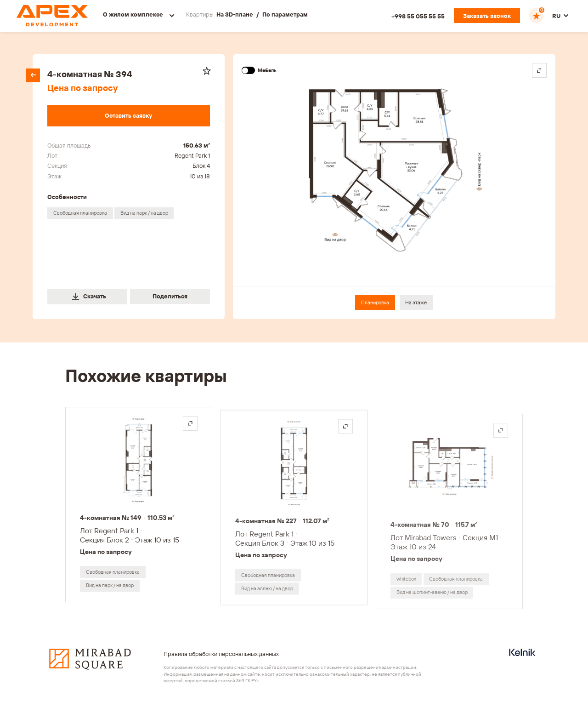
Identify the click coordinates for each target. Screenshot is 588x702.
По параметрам (285, 14)
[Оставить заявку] (129, 115)
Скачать (88, 297)
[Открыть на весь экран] (190, 423)
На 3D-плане (235, 14)
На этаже (416, 302)
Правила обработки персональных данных (221, 654)
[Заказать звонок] (487, 16)
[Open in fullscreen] (539, 70)
